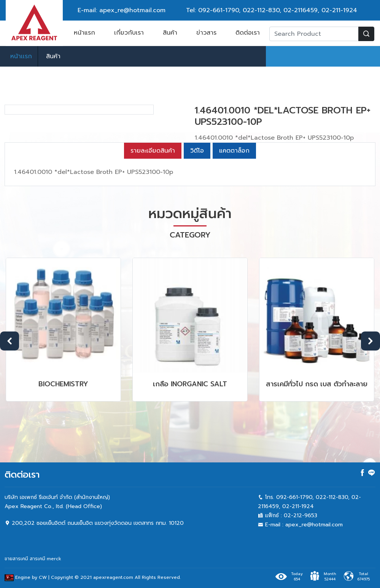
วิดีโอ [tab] (197, 247)
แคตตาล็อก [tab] (234, 247)
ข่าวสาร (206, 33)
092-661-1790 (219, 10)
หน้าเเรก (21, 56)
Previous (10, 437)
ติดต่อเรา (248, 33)
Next (370, 437)
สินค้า (170, 33)
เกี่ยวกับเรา (129, 33)
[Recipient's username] (314, 34)
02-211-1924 (339, 10)
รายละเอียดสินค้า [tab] (153, 247)
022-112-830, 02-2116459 (280, 10)
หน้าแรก (84, 33)
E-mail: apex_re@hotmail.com (122, 10)
